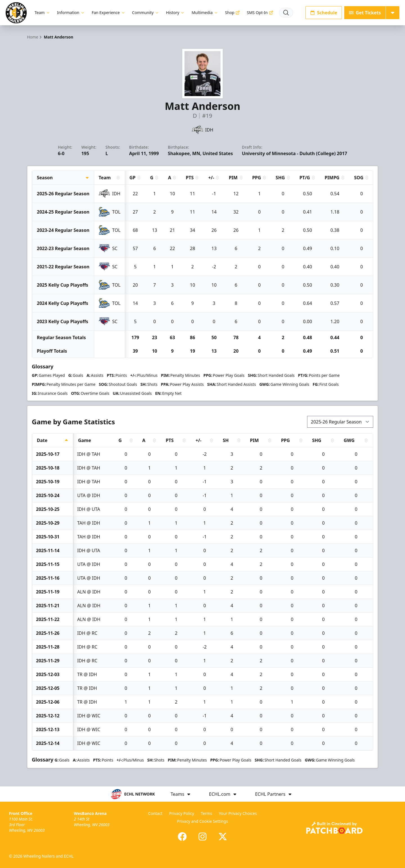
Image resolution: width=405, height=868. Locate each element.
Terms (206, 813)
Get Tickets (365, 13)
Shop (232, 13)
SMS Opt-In (260, 13)
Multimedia (205, 13)
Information (71, 13)
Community (146, 13)
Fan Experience (109, 13)
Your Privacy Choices (238, 813)
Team (42, 13)
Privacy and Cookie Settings (203, 821)
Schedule (324, 13)
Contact (155, 813)
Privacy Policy (181, 813)
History (175, 13)
